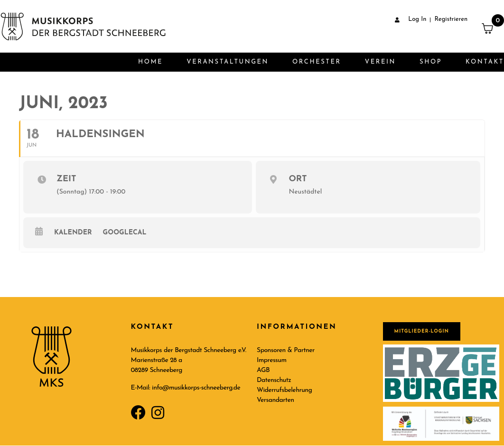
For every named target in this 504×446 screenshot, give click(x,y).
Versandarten (275, 400)
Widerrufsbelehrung (284, 390)
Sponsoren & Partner (286, 350)
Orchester (317, 62)
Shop (431, 62)
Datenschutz (274, 380)
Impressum (272, 360)
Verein (380, 62)
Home (150, 62)
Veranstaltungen (228, 62)
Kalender (73, 233)
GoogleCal (125, 233)
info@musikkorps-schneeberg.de (196, 388)
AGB (263, 370)
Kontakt (485, 62)
